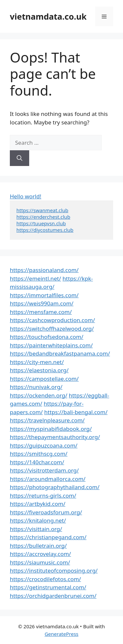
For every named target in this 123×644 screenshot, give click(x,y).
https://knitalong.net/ (38, 520)
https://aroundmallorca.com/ (48, 479)
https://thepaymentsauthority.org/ (55, 437)
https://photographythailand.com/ (55, 487)
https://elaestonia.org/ (39, 370)
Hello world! (26, 196)
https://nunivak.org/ (36, 387)
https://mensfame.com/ (41, 312)
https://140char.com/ (37, 462)
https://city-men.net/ (37, 362)
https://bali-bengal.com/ (76, 412)
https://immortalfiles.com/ (44, 295)
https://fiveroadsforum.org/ (46, 512)
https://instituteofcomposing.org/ (54, 570)
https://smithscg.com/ (39, 454)
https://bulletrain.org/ (38, 546)
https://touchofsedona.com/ (47, 337)
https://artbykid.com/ (38, 504)
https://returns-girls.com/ (43, 496)
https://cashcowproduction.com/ (52, 320)
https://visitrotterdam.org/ (44, 470)
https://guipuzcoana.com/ (44, 445)
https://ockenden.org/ (39, 395)
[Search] (20, 158)
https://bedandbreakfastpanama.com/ (60, 353)
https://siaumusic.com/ (40, 562)
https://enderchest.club (43, 217)
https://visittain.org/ (36, 529)
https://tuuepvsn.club (41, 223)
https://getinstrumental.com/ (48, 587)
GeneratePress (61, 634)
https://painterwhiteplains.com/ (51, 345)
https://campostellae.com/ (44, 379)
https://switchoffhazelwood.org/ (52, 329)
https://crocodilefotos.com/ (45, 579)
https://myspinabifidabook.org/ (51, 429)
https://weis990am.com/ (42, 303)
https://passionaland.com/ (44, 270)
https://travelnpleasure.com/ (47, 420)
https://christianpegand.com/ (48, 537)
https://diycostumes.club (45, 230)
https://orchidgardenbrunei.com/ (53, 596)
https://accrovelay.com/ (40, 554)
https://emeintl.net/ (35, 278)
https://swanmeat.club (42, 210)
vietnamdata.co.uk (48, 16)
